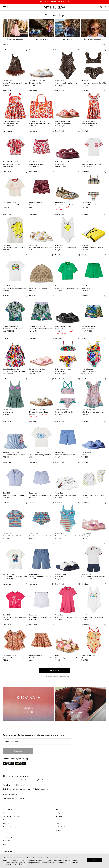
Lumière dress (8, 412)
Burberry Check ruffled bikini (92, 205)
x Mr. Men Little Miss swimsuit (66, 248)
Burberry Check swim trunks (65, 455)
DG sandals (59, 164)
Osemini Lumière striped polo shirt (15, 536)
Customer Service (9, 810)
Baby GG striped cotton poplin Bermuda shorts (46, 495)
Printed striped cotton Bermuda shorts (43, 329)
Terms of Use (7, 837)
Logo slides (59, 577)
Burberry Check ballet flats (65, 205)
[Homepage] (54, 7)
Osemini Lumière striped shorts (40, 536)
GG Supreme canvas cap (38, 288)
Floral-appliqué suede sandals (66, 658)
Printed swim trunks (88, 329)
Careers (57, 823)
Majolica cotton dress (11, 124)
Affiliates (58, 831)
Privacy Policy (8, 841)
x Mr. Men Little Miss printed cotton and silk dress (21, 248)
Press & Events (60, 820)
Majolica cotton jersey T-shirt (13, 164)
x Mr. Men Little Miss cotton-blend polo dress (72, 617)
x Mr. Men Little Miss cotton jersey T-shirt (17, 288)
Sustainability (59, 817)
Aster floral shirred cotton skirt (40, 658)
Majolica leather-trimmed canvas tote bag (44, 124)
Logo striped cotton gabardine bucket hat (18, 455)
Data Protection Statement (16, 865)
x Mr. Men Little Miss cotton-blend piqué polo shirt (74, 288)
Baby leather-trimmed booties (66, 495)
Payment (6, 820)
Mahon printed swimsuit (90, 658)
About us (58, 810)
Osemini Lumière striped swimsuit (67, 536)
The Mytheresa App (62, 813)
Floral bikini (60, 372)
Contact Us (7, 813)
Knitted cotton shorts (37, 205)
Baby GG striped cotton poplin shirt (16, 495)
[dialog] (54, 861)
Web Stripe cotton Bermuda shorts (42, 617)
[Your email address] (37, 741)
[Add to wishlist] (27, 49)
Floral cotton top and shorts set (14, 372)
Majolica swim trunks (37, 164)
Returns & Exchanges (10, 827)
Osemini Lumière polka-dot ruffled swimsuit (71, 83)
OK (94, 860)
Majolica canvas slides (63, 124)
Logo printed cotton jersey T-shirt (15, 577)
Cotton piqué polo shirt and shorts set (95, 577)
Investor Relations (61, 827)
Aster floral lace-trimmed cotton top (16, 658)
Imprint (5, 844)
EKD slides (85, 455)
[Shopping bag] (105, 7)
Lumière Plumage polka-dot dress (15, 83)
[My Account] (101, 7)
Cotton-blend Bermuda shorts (40, 577)
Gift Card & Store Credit (12, 817)
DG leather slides (35, 83)
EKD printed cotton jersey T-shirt (41, 455)
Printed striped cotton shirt (12, 329)
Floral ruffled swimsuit (90, 372)
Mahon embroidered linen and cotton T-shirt (19, 205)
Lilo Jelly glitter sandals (90, 536)
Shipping (6, 823)
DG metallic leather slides (38, 412)
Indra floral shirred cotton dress (93, 412)
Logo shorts (86, 288)
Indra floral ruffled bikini (64, 412)
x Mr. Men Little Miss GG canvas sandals (43, 248)
